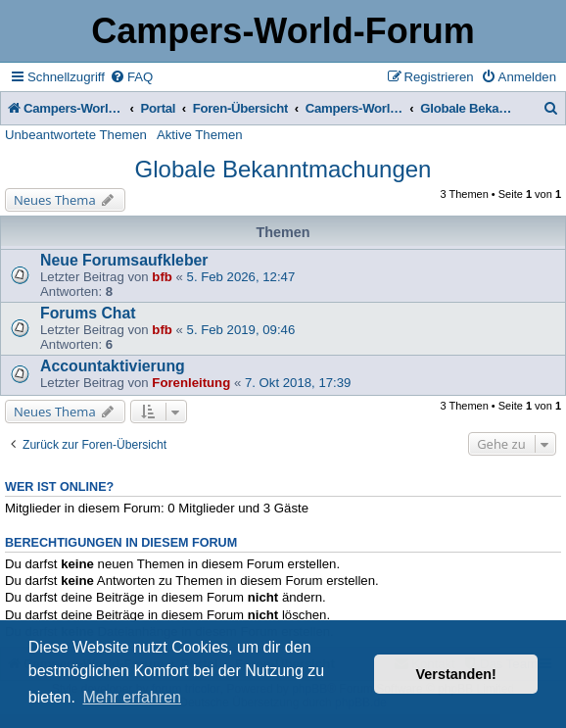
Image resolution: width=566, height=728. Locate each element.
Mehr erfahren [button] (132, 697)
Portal (159, 108)
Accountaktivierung (113, 366)
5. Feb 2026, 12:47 (241, 277)
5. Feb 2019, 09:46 (241, 330)
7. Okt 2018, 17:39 (298, 383)
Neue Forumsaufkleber (124, 260)
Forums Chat (88, 313)
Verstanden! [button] (456, 674)
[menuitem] (131, 77)
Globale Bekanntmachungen (283, 169)
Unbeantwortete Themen (76, 135)
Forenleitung (191, 383)
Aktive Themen (200, 135)
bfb (162, 277)
